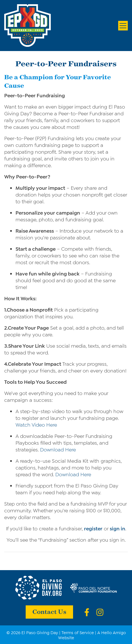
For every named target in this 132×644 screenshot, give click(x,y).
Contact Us (49, 611)
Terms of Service (78, 632)
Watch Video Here (36, 424)
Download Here (58, 449)
